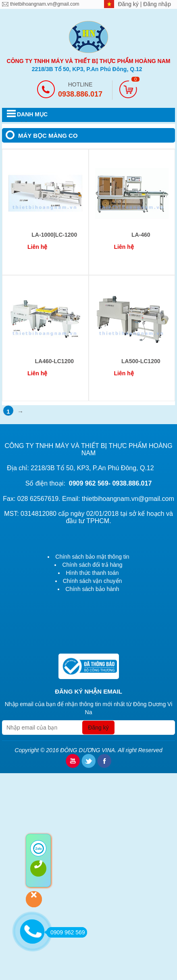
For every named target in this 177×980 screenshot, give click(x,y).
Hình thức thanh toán (92, 573)
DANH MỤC (32, 114)
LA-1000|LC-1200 (54, 235)
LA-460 (141, 235)
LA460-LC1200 (55, 361)
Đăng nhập (157, 4)
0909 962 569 (66, 932)
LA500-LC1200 (141, 361)
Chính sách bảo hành (92, 589)
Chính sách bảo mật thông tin (92, 557)
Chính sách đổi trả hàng (92, 565)
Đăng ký (129, 4)
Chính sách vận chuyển (93, 581)
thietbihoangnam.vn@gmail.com (45, 4)
